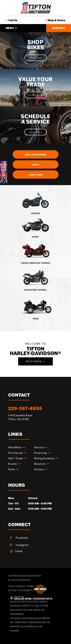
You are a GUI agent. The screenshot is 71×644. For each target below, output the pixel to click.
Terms (30, 586)
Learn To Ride (36, 175)
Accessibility (26, 590)
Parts (12, 469)
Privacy (21, 586)
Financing (40, 453)
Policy (12, 586)
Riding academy (44, 458)
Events (35, 165)
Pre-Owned (15, 453)
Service (39, 447)
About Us (40, 464)
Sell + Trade (16, 458)
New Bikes (15, 447)
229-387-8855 (25, 408)
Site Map (13, 590)
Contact (59, 28)
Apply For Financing (35, 155)
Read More (34, 361)
